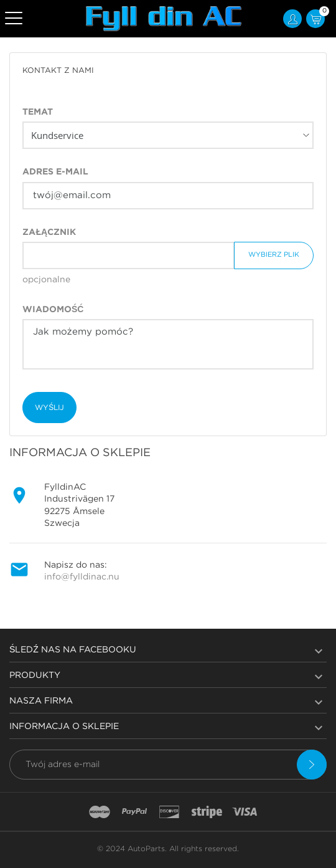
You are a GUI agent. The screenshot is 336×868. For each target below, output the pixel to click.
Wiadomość (53, 310)
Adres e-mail (55, 172)
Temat (38, 112)
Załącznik (49, 232)
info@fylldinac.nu (82, 577)
